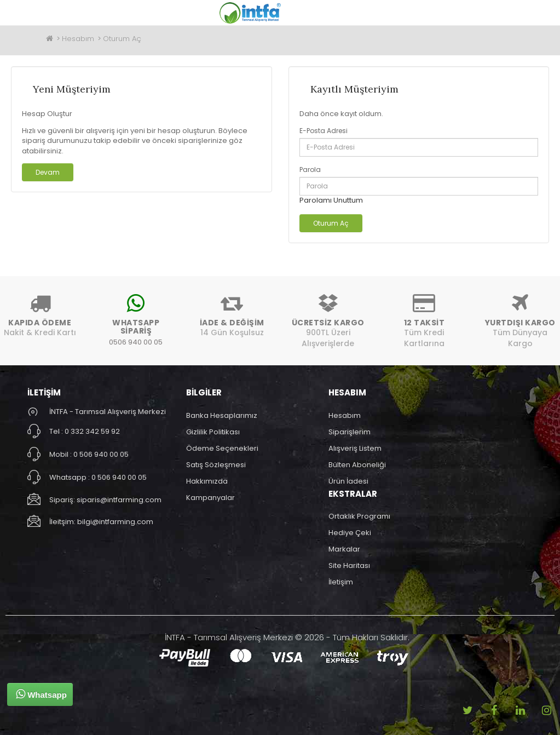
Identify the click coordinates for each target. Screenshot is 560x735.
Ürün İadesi (348, 481)
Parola (310, 170)
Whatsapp (41, 694)
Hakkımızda (207, 481)
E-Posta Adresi (324, 131)
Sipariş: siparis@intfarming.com (105, 500)
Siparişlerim (350, 432)
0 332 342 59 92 (92, 431)
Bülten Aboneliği (357, 465)
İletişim (341, 582)
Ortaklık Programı (359, 516)
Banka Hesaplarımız (222, 415)
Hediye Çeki (350, 533)
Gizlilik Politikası (213, 432)
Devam (48, 172)
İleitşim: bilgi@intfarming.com (101, 522)
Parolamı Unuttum (331, 200)
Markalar (344, 549)
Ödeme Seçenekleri (222, 448)
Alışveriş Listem (355, 448)
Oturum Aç (122, 39)
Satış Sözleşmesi (216, 465)
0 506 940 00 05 (101, 454)
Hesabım (78, 39)
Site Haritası (349, 565)
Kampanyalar (210, 498)
